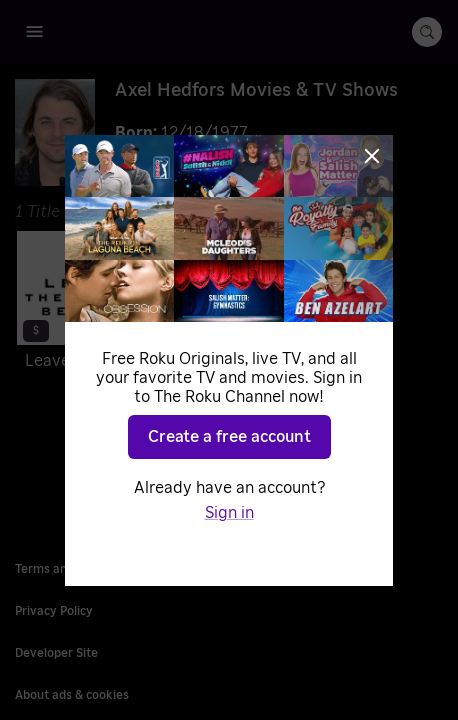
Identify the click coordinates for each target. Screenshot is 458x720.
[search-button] (427, 32)
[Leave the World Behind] (117, 304)
